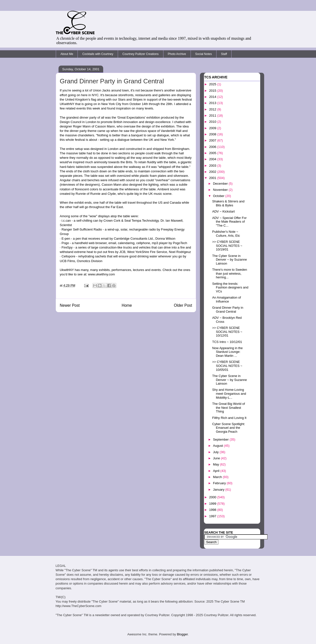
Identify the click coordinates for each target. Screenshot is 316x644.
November (221, 190)
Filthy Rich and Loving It (229, 418)
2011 (213, 116)
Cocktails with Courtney (98, 54)
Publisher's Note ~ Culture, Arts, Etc (226, 234)
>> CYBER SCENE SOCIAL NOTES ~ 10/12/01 (227, 332)
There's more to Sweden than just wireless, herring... (229, 273)
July (216, 452)
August (218, 446)
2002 (213, 172)
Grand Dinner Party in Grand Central (228, 310)
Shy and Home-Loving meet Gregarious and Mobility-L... (229, 394)
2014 (213, 97)
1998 (213, 510)
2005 (213, 153)
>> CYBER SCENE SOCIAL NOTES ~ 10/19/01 (227, 246)
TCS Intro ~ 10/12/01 (227, 342)
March (218, 477)
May (217, 464)
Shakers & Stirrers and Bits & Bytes (228, 203)
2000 (213, 497)
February (220, 483)
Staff (224, 54)
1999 (213, 504)
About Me (67, 54)
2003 (213, 166)
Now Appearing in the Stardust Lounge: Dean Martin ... (227, 352)
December (221, 184)
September (221, 439)
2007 (213, 140)
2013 (213, 103)
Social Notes (204, 54)
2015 (213, 91)
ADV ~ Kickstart (223, 211)
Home (127, 305)
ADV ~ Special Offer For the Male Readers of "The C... (229, 222)
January (219, 490)
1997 (213, 516)
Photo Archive (177, 54)
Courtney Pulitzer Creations (141, 54)
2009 (213, 128)
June (217, 458)
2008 (213, 134)
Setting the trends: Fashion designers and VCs (230, 287)
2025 (213, 84)
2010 (213, 122)
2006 (213, 147)
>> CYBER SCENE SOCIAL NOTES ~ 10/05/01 (227, 366)
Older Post (183, 305)
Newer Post (70, 305)
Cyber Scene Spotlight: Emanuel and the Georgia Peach (228, 428)
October (219, 196)
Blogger (182, 634)
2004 (213, 159)
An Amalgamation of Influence (226, 299)
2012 (213, 109)
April (217, 471)
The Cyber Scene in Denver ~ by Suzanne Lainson (229, 260)
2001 (213, 178)
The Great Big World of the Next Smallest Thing (228, 408)
